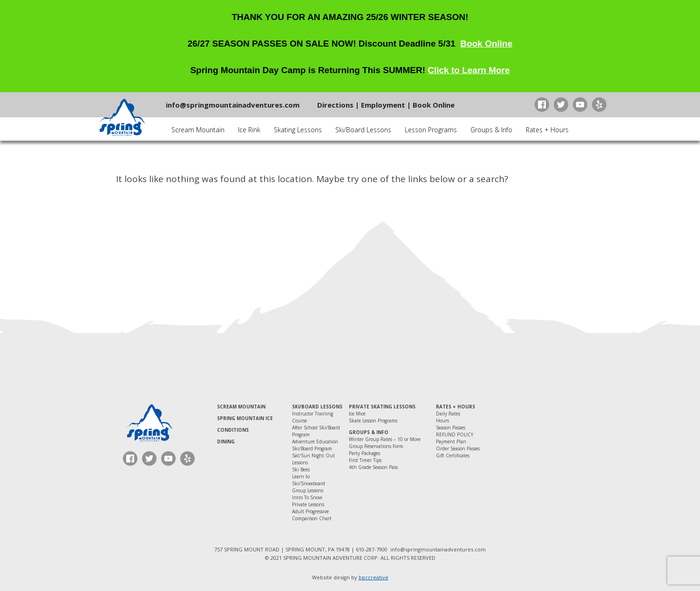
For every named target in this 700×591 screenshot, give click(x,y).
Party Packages (364, 453)
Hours (442, 421)
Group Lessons (308, 490)
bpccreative (374, 577)
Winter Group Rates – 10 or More (385, 439)
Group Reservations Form (376, 446)
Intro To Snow (307, 497)
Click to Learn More (469, 70)
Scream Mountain (198, 130)
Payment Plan (451, 442)
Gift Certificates (453, 455)
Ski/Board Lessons (363, 130)
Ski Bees (301, 469)
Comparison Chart (312, 518)
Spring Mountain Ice (245, 418)
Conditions (233, 430)
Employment (383, 105)
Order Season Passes (458, 448)
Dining (226, 442)
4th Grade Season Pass (373, 467)
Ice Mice (357, 414)
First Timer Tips (365, 460)
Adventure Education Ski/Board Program (315, 445)
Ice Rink (249, 130)
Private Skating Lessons (382, 407)
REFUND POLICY (455, 435)
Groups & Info (491, 130)
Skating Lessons (298, 130)
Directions (335, 105)
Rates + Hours (547, 130)
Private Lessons (308, 504)
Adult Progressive (310, 511)
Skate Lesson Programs (373, 421)
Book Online (486, 44)
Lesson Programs (431, 130)
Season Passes (451, 428)
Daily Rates (448, 414)
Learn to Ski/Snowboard (309, 480)
